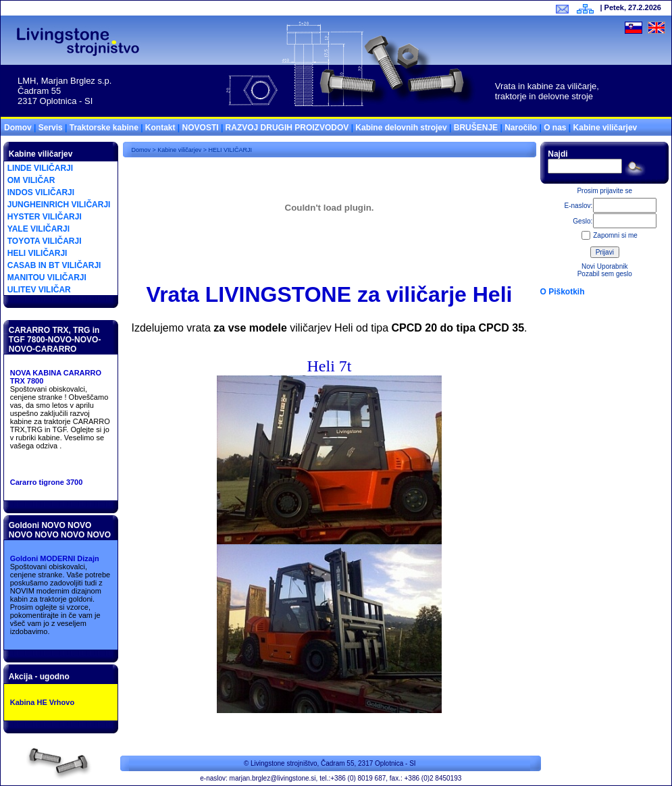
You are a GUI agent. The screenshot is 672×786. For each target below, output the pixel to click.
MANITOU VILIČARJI (47, 278)
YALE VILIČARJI (38, 229)
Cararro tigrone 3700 (47, 482)
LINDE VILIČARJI (40, 168)
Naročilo (521, 128)
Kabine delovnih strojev (401, 128)
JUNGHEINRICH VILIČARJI (59, 205)
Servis (51, 128)
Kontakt (160, 128)
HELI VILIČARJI (37, 253)
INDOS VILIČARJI (41, 192)
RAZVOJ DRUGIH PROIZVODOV (287, 128)
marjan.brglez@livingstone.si (273, 778)
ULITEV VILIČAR (39, 290)
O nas (555, 128)
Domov (18, 128)
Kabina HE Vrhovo (42, 702)
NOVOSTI (201, 128)
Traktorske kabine (104, 128)
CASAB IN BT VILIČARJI (54, 265)
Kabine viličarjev (605, 128)
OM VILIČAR (31, 180)
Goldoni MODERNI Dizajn (55, 558)
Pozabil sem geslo (605, 274)
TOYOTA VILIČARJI (45, 241)
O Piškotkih (563, 292)
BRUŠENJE (476, 128)
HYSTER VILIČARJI (45, 217)
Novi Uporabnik (604, 266)
